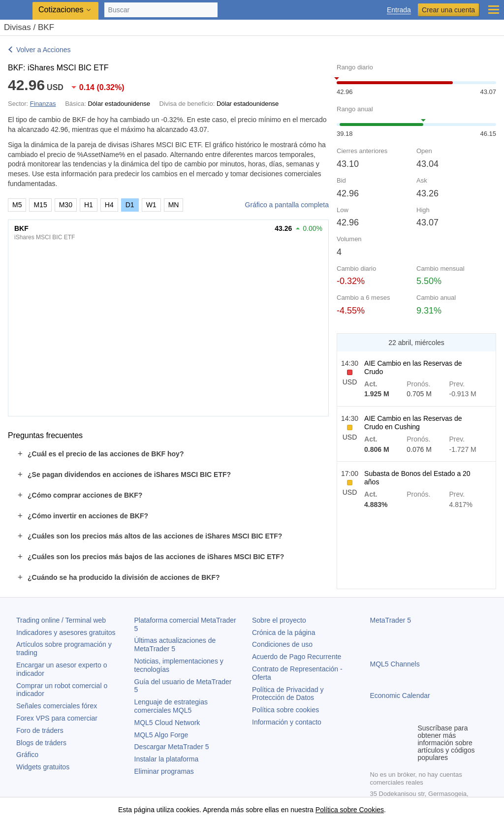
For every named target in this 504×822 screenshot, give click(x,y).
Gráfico (27, 755)
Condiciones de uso (282, 644)
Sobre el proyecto (279, 620)
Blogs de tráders (41, 743)
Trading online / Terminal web (61, 620)
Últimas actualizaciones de (175, 645)
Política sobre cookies (285, 710)
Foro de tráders (40, 730)
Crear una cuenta (448, 10)
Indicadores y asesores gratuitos (66, 632)
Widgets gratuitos (43, 767)
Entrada (399, 10)
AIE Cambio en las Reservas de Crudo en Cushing (413, 423)
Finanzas (43, 104)
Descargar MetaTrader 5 (172, 747)
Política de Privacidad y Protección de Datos (288, 694)
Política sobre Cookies (350, 810)
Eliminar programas (164, 771)
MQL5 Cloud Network (167, 723)
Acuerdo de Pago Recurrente (297, 657)
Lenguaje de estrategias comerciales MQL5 (171, 706)
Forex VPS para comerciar (57, 718)
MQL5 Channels (395, 664)
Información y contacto (287, 722)
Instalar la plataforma (167, 759)
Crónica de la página (283, 632)
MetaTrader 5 (391, 620)
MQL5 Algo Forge (161, 735)
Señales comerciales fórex (57, 706)
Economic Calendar (400, 696)
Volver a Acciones (44, 50)
